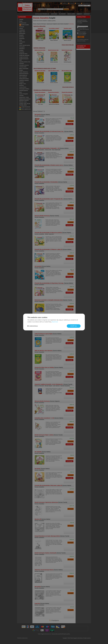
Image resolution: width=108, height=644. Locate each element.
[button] (33, 326)
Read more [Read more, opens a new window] (55, 322)
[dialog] (54, 322)
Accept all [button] (74, 326)
